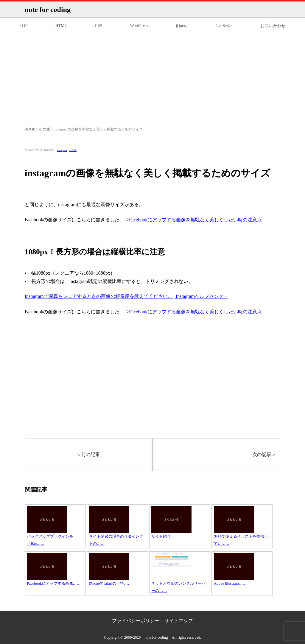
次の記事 (264, 454)
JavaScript (224, 26)
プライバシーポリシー (136, 621)
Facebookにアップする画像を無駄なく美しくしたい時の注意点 (195, 220)
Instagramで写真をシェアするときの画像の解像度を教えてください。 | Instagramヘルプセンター (126, 296)
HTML (61, 26)
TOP (24, 26)
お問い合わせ (273, 26)
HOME (30, 129)
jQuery (182, 26)
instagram (62, 150)
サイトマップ (179, 621)
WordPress (139, 26)
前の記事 (88, 454)
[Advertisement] (152, 79)
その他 (44, 129)
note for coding (48, 10)
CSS (98, 26)
